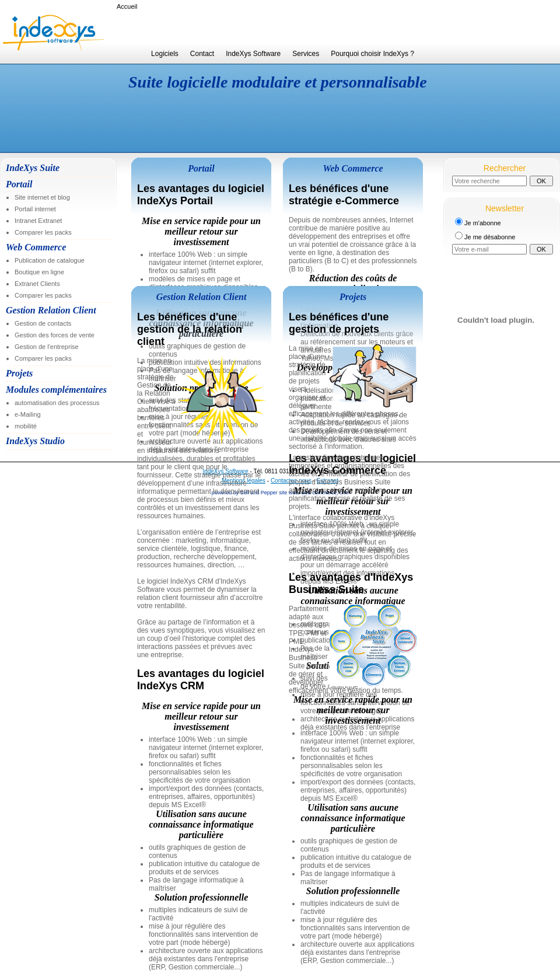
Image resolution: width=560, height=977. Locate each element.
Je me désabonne (490, 237)
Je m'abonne (483, 223)
